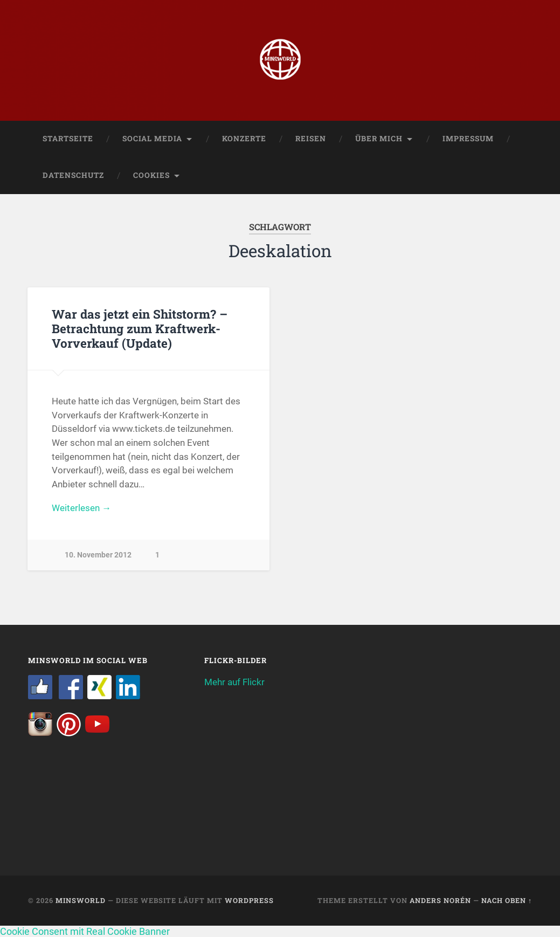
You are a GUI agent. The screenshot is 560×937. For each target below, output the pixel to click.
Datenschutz (73, 175)
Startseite (68, 139)
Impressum (468, 139)
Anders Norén (440, 900)
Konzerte (244, 139)
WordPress (249, 900)
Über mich (379, 139)
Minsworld (81, 900)
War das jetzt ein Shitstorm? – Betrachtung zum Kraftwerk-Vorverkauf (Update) (140, 328)
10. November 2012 (98, 555)
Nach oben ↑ (507, 900)
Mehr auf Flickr (234, 682)
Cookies (151, 175)
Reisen (311, 139)
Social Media (152, 139)
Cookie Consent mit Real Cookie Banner (85, 931)
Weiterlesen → (81, 508)
